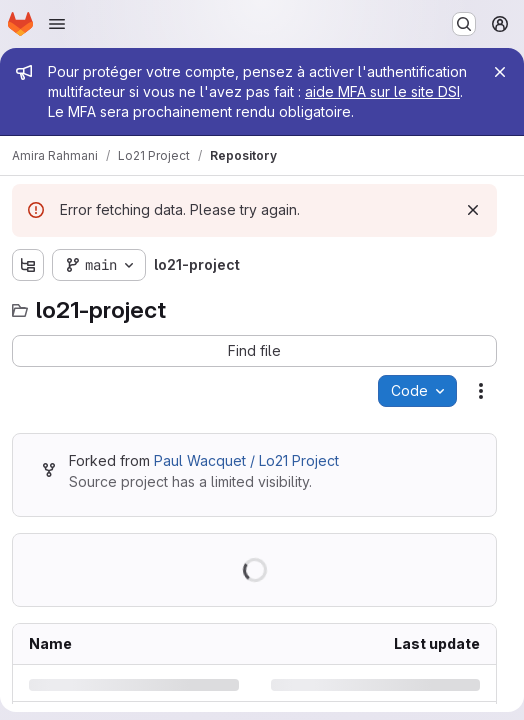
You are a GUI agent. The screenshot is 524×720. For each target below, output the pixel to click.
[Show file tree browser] (28, 265)
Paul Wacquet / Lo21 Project (246, 460)
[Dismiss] (473, 210)
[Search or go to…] (464, 24)
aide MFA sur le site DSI (382, 91)
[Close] (500, 72)
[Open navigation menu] (57, 24)
